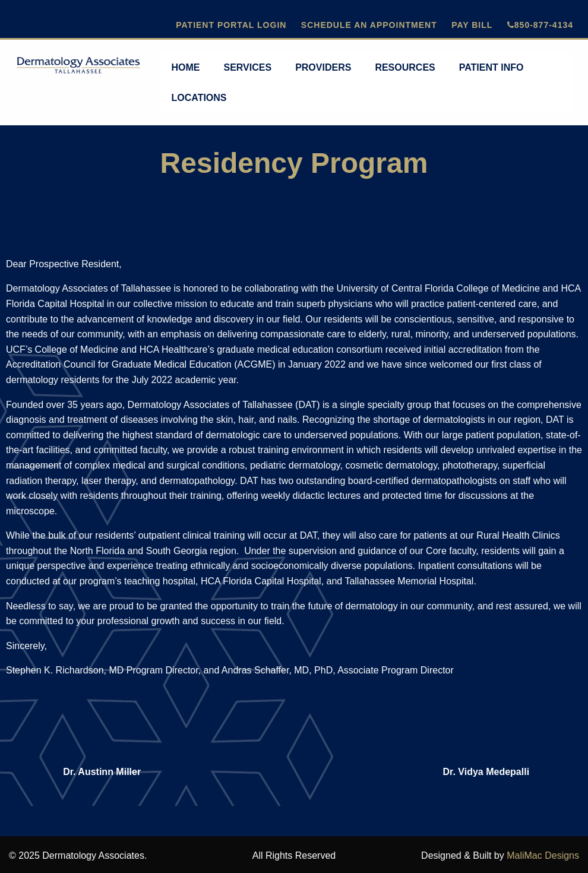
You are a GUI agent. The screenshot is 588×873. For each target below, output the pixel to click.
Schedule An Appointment (369, 25)
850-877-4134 (540, 25)
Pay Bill (472, 25)
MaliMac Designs (543, 855)
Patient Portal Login (231, 25)
